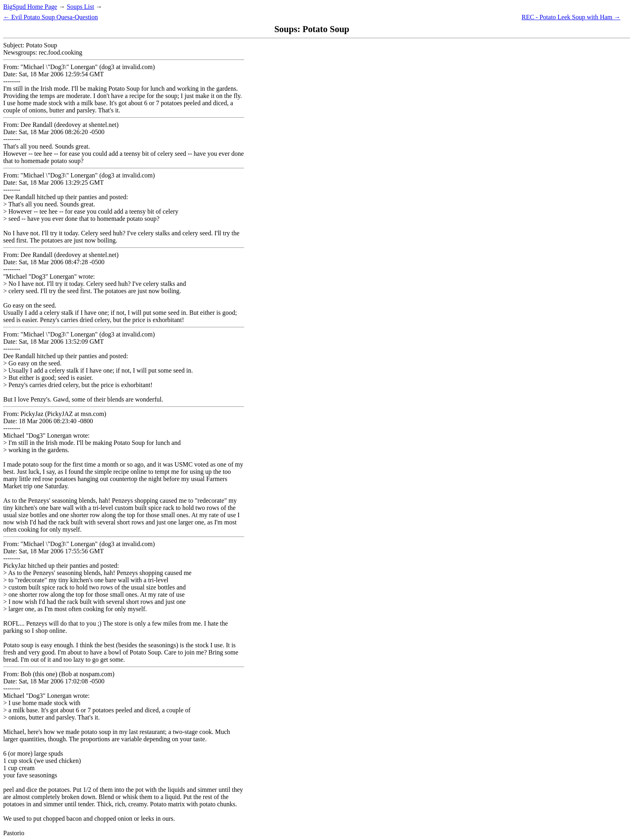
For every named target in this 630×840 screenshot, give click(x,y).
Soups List (80, 7)
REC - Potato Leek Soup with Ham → (571, 17)
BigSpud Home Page (30, 7)
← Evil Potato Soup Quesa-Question (51, 17)
